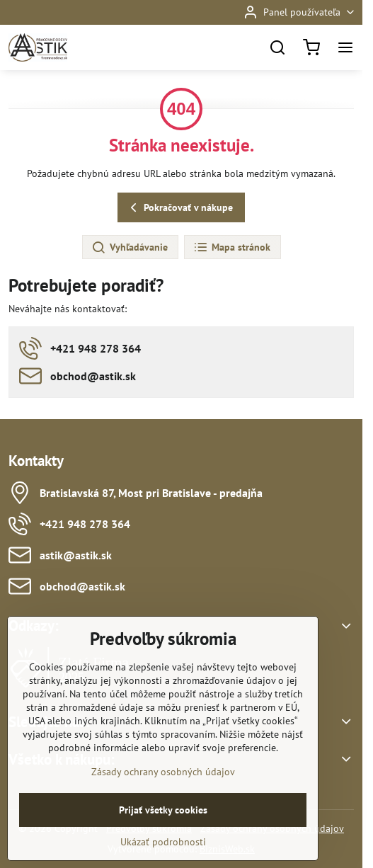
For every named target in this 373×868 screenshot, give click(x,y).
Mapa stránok (232, 248)
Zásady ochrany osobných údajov (163, 806)
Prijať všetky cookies (163, 845)
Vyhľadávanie (130, 248)
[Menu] (345, 47)
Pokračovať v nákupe (179, 208)
